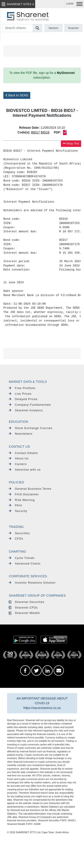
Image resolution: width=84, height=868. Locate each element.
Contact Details (23, 453)
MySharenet (66, 73)
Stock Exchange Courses (31, 428)
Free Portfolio (22, 388)
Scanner (73, 28)
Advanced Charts (25, 564)
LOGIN (70, 4)
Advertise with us (25, 470)
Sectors (53, 28)
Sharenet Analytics (26, 410)
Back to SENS (17, 95)
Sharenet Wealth (24, 613)
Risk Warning (22, 500)
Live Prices (20, 394)
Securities (19, 533)
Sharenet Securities (27, 602)
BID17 (36, 132)
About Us (19, 458)
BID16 (45, 132)
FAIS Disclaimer (24, 494)
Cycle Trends (22, 558)
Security (18, 511)
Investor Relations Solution (32, 583)
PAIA (15, 505)
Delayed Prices (23, 399)
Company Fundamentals (30, 405)
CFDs (16, 539)
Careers (18, 464)
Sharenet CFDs (23, 608)
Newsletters (21, 434)
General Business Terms (30, 489)
